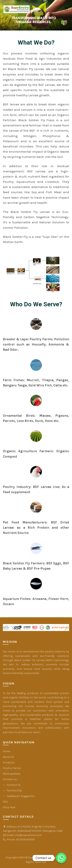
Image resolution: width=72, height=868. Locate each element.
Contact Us (14, 785)
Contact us (10, 779)
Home (6, 751)
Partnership (14, 791)
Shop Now (9, 807)
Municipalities (12, 774)
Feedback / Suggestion (21, 796)
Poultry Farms (12, 768)
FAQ (5, 802)
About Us (9, 757)
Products (9, 763)
